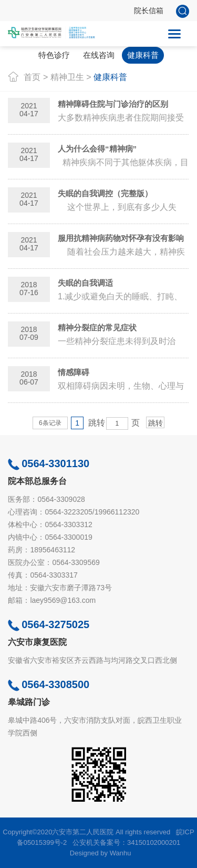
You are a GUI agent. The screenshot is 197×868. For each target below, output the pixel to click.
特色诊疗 (54, 55)
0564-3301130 (49, 463)
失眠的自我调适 (85, 283)
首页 (32, 77)
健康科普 (143, 55)
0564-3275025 (49, 624)
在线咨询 (99, 55)
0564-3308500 (49, 684)
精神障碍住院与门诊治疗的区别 (113, 104)
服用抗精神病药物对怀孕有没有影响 (121, 238)
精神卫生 (67, 77)
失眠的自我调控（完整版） (105, 193)
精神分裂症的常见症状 (97, 327)
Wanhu (121, 853)
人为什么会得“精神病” (97, 149)
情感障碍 (74, 372)
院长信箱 (149, 11)
